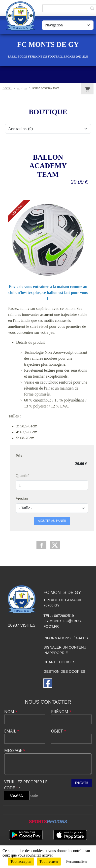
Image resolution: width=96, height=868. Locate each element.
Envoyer (82, 783)
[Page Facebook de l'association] (48, 683)
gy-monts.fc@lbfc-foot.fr (63, 624)
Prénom (61, 712)
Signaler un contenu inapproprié (65, 650)
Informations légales (66, 638)
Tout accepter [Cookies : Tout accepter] (21, 861)
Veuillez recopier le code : (26, 785)
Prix (19, 456)
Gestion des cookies (64, 671)
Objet (59, 731)
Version (22, 499)
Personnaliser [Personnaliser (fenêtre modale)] (77, 861)
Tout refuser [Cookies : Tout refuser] (49, 861)
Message (15, 750)
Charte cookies (59, 662)
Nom (11, 712)
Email (12, 731)
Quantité (22, 476)
